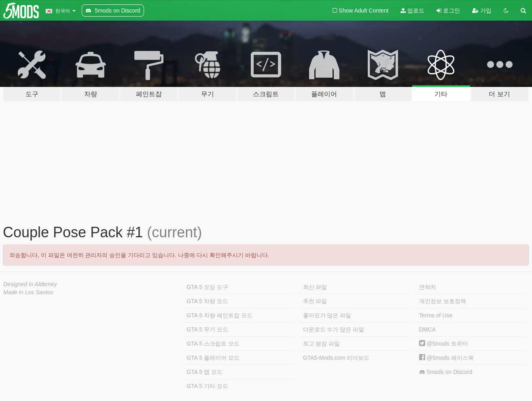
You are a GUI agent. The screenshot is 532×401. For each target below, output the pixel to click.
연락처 (428, 287)
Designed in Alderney (30, 284)
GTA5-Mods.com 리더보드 (336, 358)
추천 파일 (315, 301)
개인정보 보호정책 (443, 301)
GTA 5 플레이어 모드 (213, 358)
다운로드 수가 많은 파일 (334, 329)
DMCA (427, 329)
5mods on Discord (446, 372)
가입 (482, 11)
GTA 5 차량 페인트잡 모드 (219, 315)
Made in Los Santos (28, 292)
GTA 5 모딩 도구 (207, 287)
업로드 (412, 11)
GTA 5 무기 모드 (207, 329)
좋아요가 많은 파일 (327, 315)
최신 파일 (315, 287)
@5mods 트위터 (444, 344)
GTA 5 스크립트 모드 (213, 344)
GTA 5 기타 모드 (207, 386)
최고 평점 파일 (322, 344)
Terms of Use (436, 315)
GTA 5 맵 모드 (204, 372)
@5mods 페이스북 (446, 358)
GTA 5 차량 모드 (207, 301)
